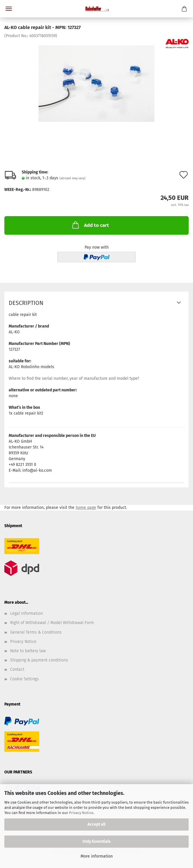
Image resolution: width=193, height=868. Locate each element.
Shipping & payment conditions (39, 660)
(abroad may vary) (72, 178)
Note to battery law (28, 651)
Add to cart (90, 225)
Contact (17, 669)
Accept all (96, 824)
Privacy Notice (81, 813)
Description (26, 303)
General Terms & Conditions (36, 632)
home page (86, 508)
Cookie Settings (24, 679)
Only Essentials (97, 841)
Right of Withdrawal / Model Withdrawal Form (52, 623)
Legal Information (27, 613)
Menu (9, 9)
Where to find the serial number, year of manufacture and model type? (74, 378)
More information (97, 856)
